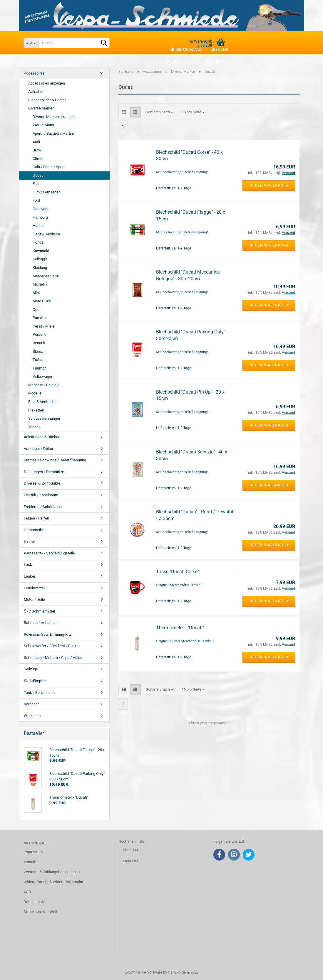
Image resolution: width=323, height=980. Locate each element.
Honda (38, 242)
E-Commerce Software (143, 972)
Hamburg (40, 217)
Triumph (40, 368)
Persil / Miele (43, 326)
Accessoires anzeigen (47, 83)
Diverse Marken (41, 108)
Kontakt (30, 862)
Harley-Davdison (46, 234)
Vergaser (31, 704)
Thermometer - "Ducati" (180, 628)
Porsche (40, 334)
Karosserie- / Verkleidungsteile (49, 553)
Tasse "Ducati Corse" (178, 572)
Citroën (39, 159)
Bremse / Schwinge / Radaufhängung (55, 460)
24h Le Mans (43, 125)
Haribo (38, 226)
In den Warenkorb (269, 185)
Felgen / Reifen (36, 518)
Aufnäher (36, 91)
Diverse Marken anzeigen (54, 117)
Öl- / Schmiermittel (39, 611)
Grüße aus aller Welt (40, 912)
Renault (39, 343)
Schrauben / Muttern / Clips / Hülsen (54, 658)
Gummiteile (33, 530)
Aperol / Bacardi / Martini (53, 133)
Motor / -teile (34, 599)
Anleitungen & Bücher (42, 437)
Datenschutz (34, 902)
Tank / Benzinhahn (39, 693)
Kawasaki (41, 251)
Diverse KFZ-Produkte (42, 483)
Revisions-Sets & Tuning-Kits (48, 634)
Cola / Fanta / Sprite (49, 167)
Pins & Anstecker (42, 402)
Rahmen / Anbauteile (41, 623)
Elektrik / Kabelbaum (41, 495)
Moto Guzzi (42, 301)
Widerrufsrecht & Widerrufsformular (53, 882)
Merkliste (174, 61)
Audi (36, 142)
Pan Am (39, 318)
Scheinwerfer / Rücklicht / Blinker (52, 646)
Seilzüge (31, 669)
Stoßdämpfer (35, 681)
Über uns (219, 49)
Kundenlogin (212, 61)
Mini (36, 293)
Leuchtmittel (34, 588)
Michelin (40, 284)
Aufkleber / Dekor (39, 449)
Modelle (35, 393)
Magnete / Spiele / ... (45, 385)
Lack (28, 565)
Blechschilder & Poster (47, 100)
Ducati (38, 175)
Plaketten (36, 410)
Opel (36, 309)
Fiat (36, 184)
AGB (27, 892)
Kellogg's (40, 259)
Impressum (33, 852)
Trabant (39, 360)
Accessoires (34, 73)
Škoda (38, 351)
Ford (36, 200)
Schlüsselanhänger (44, 418)
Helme (29, 541)
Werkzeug (32, 716)
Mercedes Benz (46, 276)
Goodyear (41, 209)
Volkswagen (43, 376)
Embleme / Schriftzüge (43, 507)
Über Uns (130, 850)
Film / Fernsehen (47, 192)
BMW (37, 150)
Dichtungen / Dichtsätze (44, 472)
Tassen (34, 427)
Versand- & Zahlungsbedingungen (52, 872)
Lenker (30, 576)
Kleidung (40, 268)
